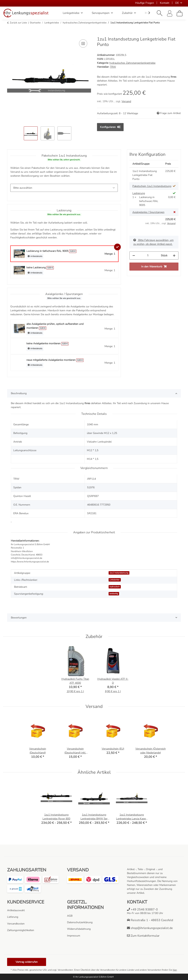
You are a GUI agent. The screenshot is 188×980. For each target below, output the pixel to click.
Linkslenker (115, 580)
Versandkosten (16, 924)
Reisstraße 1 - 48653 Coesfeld (150, 920)
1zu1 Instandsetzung (119, 573)
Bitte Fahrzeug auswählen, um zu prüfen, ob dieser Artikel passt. (153, 242)
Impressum (74, 936)
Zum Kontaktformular (143, 936)
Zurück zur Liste (18, 23)
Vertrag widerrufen (27, 962)
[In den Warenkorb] (10, 34)
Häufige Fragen (145, 3)
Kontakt (165, 3)
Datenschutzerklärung (80, 922)
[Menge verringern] (134, 256)
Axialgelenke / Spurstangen (148, 212)
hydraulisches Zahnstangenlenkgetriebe (132, 63)
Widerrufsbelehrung (79, 929)
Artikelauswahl (16, 910)
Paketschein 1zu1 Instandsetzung (152, 186)
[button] (160, 13)
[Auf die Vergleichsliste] (83, 44)
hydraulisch (115, 587)
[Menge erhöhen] (174, 256)
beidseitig (114, 594)
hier (175, 970)
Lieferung (13, 917)
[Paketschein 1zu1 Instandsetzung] (64, 188)
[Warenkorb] (180, 13)
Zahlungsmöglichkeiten (21, 930)
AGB (70, 916)
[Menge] (148, 256)
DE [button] (177, 3)
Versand (126, 101)
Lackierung (139, 193)
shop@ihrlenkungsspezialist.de (150, 928)
